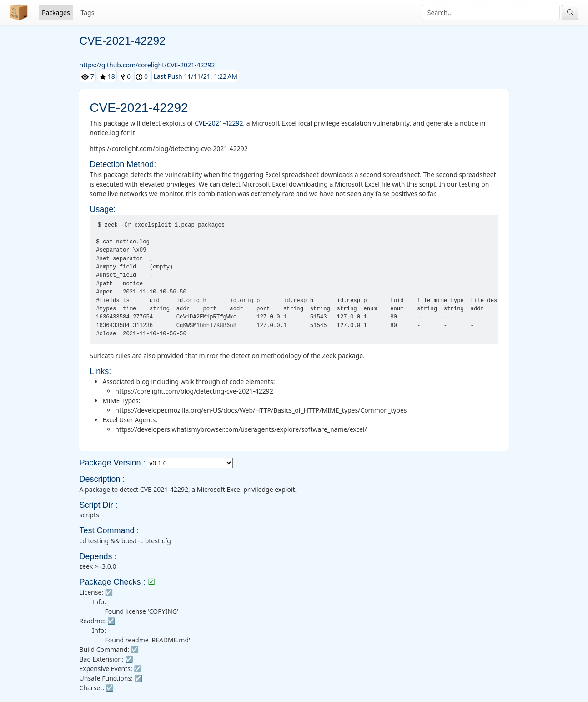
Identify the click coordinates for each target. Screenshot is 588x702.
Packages (56, 13)
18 (107, 76)
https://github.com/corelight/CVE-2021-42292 (147, 65)
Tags (88, 13)
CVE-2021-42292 (219, 123)
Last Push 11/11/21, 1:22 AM (196, 76)
